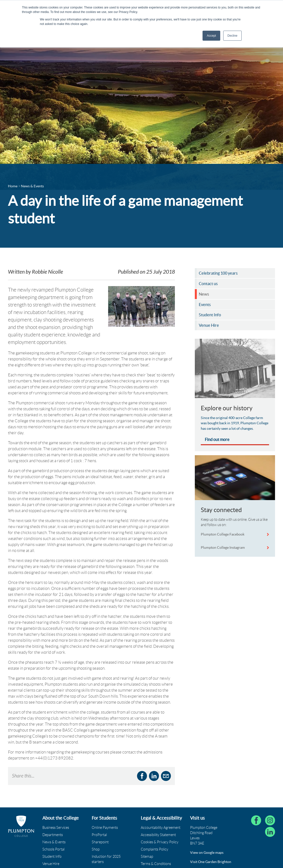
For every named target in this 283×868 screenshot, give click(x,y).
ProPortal (99, 835)
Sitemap (147, 857)
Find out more (217, 439)
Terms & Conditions (156, 864)
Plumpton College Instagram (223, 547)
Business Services (56, 828)
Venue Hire (51, 864)
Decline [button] (232, 36)
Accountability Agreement (161, 828)
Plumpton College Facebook (223, 534)
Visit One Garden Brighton (211, 862)
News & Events (54, 842)
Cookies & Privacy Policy (160, 842)
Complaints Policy (154, 849)
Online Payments (105, 828)
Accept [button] (211, 36)
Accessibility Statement (158, 835)
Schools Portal (53, 849)
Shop (96, 849)
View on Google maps (207, 853)
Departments (53, 835)
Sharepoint (100, 842)
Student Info (52, 857)
